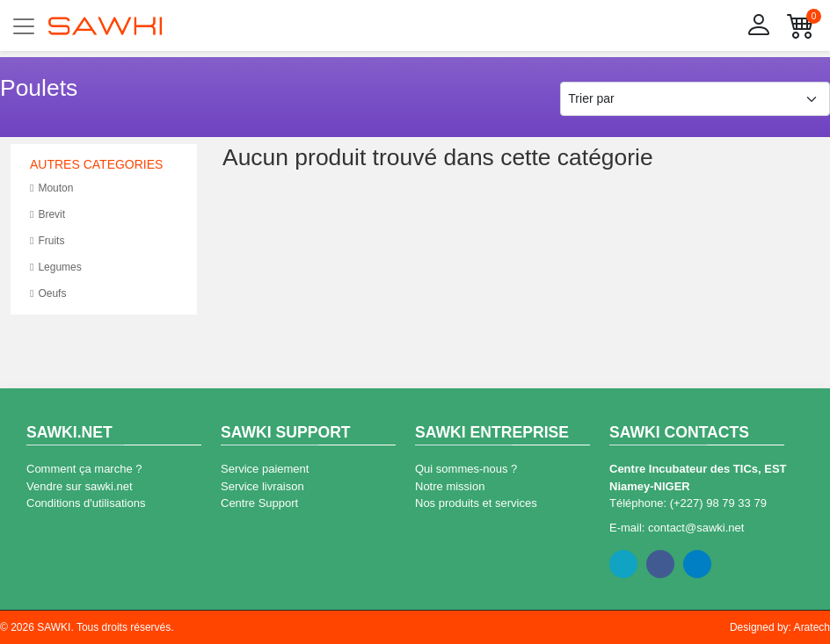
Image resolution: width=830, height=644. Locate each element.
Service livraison (262, 486)
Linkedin (697, 564)
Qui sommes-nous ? (466, 469)
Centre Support (259, 503)
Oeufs (48, 294)
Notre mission (450, 486)
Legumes (56, 268)
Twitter (623, 564)
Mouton (51, 188)
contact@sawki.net (696, 528)
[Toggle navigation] (24, 26)
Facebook (660, 564)
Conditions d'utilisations (86, 503)
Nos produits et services (476, 503)
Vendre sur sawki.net (80, 486)
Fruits (47, 241)
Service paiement (265, 469)
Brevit (47, 215)
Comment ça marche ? (84, 469)
